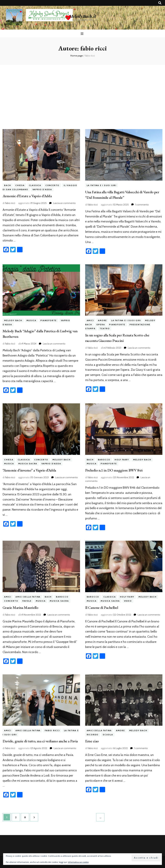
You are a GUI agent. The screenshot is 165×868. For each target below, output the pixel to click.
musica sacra (28, 464)
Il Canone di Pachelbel (102, 608)
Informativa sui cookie (78, 862)
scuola (108, 735)
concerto (52, 185)
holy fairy (122, 460)
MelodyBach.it (83, 16)
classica (35, 185)
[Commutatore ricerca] (160, 3)
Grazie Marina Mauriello (20, 608)
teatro (105, 328)
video (128, 601)
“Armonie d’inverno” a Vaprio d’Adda (29, 470)
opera (101, 324)
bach (8, 185)
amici (90, 320)
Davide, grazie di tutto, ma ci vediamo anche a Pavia (40, 741)
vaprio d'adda (42, 189)
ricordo (93, 735)
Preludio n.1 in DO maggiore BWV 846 (114, 470)
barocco (104, 460)
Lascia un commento (64, 203)
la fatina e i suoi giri (102, 185)
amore (102, 320)
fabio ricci (10, 203)
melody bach (13, 320)
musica (31, 320)
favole (27, 601)
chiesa (20, 185)
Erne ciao (92, 741)
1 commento (142, 205)
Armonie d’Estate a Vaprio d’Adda (27, 196)
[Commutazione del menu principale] (82, 34)
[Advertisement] (82, 94)
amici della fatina (28, 597)
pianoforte (49, 320)
